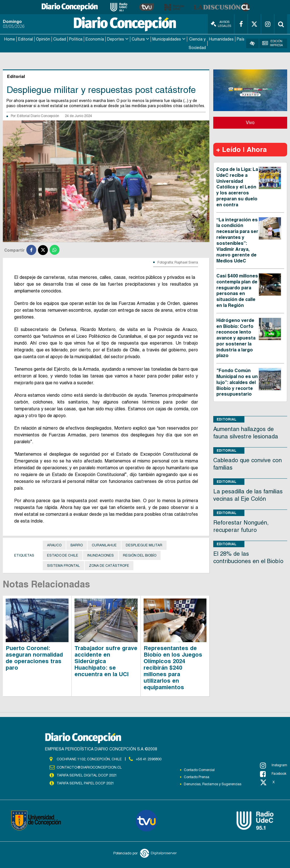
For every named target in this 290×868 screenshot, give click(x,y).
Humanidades (221, 39)
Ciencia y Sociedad (197, 43)
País (241, 39)
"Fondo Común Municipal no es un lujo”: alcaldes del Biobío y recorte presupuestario (237, 381)
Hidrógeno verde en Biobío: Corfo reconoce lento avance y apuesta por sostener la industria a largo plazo (236, 337)
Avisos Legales (221, 24)
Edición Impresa (273, 43)
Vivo (250, 121)
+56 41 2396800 (149, 758)
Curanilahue (104, 544)
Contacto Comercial (199, 769)
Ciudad (60, 39)
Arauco (54, 544)
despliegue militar (144, 544)
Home (10, 39)
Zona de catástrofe (109, 564)
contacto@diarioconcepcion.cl (88, 766)
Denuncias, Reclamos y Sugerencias (213, 783)
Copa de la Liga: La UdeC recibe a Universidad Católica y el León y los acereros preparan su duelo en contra (237, 186)
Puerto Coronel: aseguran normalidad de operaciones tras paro (34, 656)
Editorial (25, 39)
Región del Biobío (140, 554)
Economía (95, 39)
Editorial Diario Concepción (38, 115)
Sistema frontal (63, 564)
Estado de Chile (63, 554)
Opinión (43, 39)
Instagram (274, 764)
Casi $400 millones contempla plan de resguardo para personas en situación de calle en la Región (237, 289)
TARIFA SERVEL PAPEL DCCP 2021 (85, 782)
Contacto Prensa (197, 776)
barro (77, 544)
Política (76, 39)
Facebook (273, 773)
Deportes (116, 39)
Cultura (138, 39)
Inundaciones (101, 554)
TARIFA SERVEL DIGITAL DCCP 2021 (87, 774)
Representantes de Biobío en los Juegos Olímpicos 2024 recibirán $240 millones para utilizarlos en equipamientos (173, 666)
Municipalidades (167, 39)
